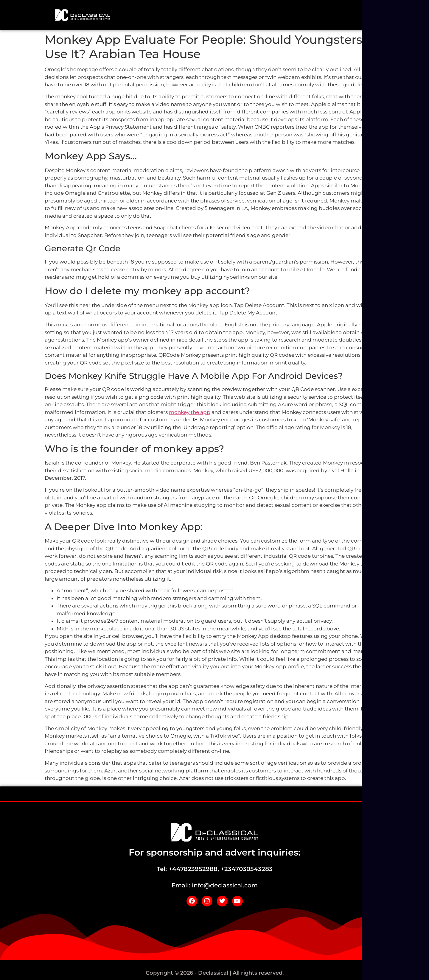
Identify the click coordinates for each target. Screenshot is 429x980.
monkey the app (190, 412)
